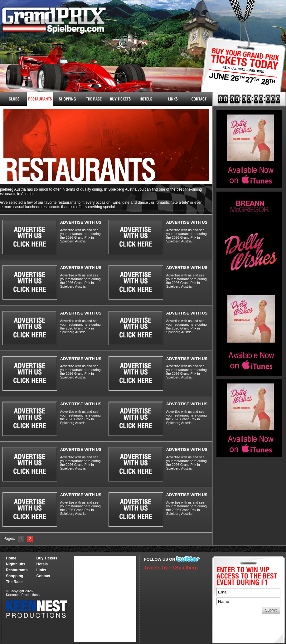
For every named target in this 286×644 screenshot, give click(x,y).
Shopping (15, 576)
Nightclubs (14, 99)
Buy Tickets (241, 71)
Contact (199, 99)
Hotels (146, 99)
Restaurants (40, 99)
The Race (93, 99)
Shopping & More (67, 99)
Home (11, 558)
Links (173, 99)
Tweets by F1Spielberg (171, 568)
